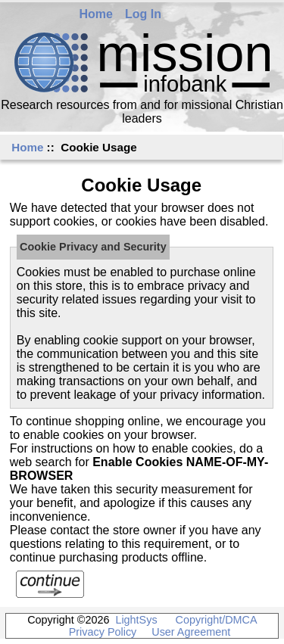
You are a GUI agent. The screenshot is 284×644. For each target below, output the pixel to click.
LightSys (136, 620)
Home (96, 14)
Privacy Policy (103, 632)
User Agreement (191, 632)
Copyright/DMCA (216, 620)
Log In (143, 14)
